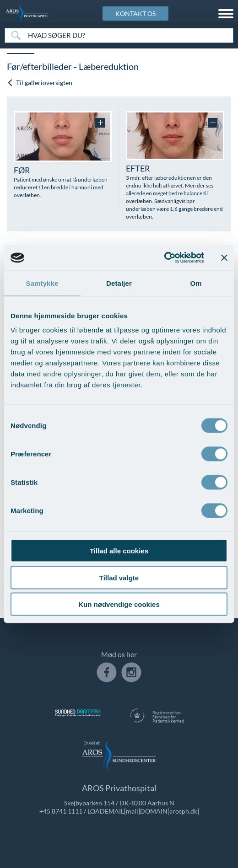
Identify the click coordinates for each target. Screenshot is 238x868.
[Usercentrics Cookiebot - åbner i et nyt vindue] (164, 258)
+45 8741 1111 (61, 811)
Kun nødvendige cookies (119, 604)
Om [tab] (196, 283)
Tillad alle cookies (119, 551)
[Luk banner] (224, 257)
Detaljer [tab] (119, 283)
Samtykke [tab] (42, 283)
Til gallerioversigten (40, 83)
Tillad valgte (119, 577)
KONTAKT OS (135, 13)
